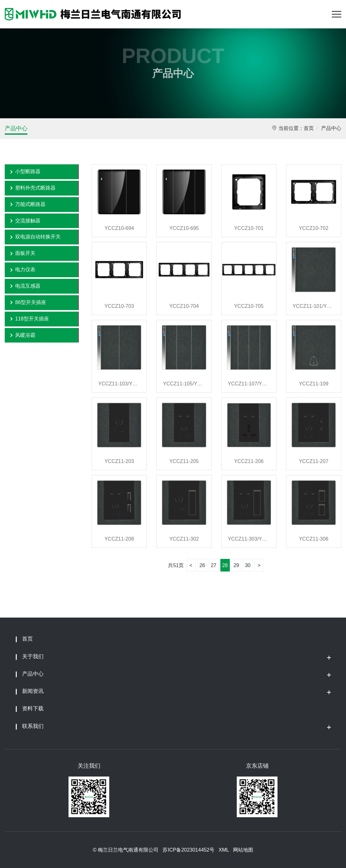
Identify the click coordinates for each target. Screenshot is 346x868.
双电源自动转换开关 (38, 237)
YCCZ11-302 (184, 539)
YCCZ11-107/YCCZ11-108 (249, 384)
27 (214, 565)
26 (202, 565)
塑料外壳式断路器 (35, 188)
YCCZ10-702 (314, 228)
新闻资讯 (33, 691)
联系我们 (33, 726)
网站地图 (243, 850)
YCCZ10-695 (184, 228)
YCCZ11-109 (314, 384)
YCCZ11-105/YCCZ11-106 (184, 384)
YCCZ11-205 (184, 461)
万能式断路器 (30, 204)
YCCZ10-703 (119, 306)
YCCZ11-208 (119, 539)
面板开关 (25, 253)
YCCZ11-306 (314, 539)
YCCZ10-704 (184, 306)
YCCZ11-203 (119, 461)
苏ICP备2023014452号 (188, 850)
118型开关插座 (32, 319)
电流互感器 (28, 286)
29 (236, 565)
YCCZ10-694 (119, 228)
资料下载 (33, 709)
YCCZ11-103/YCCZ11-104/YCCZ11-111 (119, 384)
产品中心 (16, 128)
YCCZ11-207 (314, 461)
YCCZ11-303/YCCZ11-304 (249, 539)
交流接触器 (28, 221)
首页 (309, 128)
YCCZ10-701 (249, 228)
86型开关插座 (31, 302)
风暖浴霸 (25, 335)
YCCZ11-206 (249, 461)
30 (248, 565)
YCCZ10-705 (249, 306)
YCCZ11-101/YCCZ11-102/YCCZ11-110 (314, 306)
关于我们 (33, 657)
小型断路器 (28, 171)
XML (224, 850)
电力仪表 (25, 270)
